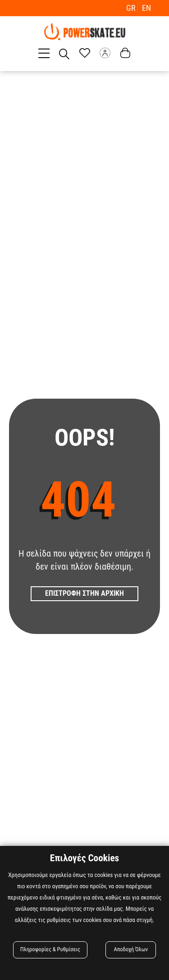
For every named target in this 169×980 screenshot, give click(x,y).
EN (146, 8)
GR (132, 8)
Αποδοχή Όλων (131, 950)
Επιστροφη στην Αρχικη (84, 593)
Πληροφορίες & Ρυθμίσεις (50, 950)
